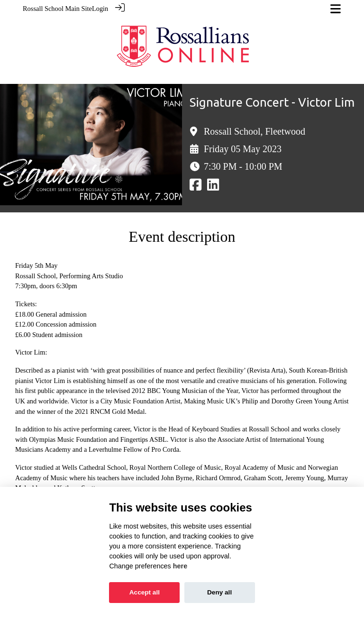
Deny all (219, 592)
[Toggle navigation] (336, 9)
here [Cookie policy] (180, 566)
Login (100, 9)
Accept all (145, 592)
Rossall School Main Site (57, 9)
